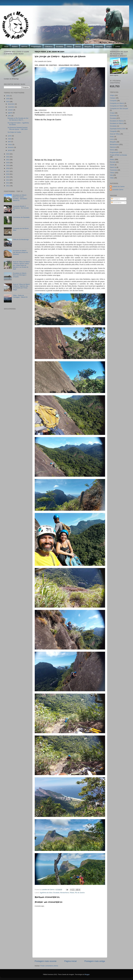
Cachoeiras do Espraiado (21, 217)
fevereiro (11, 147)
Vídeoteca (49, 46)
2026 (8, 96)
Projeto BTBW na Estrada (118, 155)
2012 (8, 186)
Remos (78, 46)
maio (10, 139)
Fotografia (99, 46)
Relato (72, 893)
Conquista (113, 101)
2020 (8, 163)
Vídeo (112, 178)
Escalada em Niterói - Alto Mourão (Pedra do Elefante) (20, 252)
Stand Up (113, 167)
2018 (8, 168)
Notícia (112, 150)
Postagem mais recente (46, 961)
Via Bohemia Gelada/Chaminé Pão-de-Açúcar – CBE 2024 (18, 128)
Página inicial (70, 961)
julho (10, 116)
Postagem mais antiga (95, 961)
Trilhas (69, 46)
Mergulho (88, 46)
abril (10, 142)
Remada (113, 162)
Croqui (112, 113)
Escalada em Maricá (117, 121)
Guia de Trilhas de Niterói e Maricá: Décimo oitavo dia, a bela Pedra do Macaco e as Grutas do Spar (21, 265)
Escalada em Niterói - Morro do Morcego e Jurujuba (20, 275)
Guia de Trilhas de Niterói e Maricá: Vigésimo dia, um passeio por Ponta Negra (21, 287)
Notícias (24, 46)
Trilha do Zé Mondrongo (21, 240)
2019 (8, 165)
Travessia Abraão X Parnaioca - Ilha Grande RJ (21, 208)
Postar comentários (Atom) (49, 966)
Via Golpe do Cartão (14, 132)
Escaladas (113, 126)
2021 (8, 160)
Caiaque (113, 98)
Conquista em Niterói (117, 106)
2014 (8, 180)
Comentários (116, 203)
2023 (8, 154)
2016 (8, 174)
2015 (8, 177)
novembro (11, 107)
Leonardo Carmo (118, 190)
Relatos (15, 46)
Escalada (60, 46)
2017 (8, 171)
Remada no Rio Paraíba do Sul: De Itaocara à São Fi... (18, 119)
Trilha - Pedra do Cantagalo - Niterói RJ (20, 296)
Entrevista (113, 116)
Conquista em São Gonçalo (119, 109)
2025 (8, 99)
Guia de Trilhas (115, 134)
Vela (111, 175)
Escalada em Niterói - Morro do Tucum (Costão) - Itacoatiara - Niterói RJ (20, 198)
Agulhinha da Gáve (46, 893)
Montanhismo (65, 893)
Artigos (109, 46)
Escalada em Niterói (117, 123)
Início (6, 46)
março (10, 144)
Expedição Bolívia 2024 (118, 129)
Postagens (116, 199)
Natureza (113, 147)
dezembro (11, 104)
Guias (112, 137)
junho (10, 136)
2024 (8, 102)
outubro (11, 110)
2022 (8, 157)
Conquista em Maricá (117, 103)
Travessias (113, 170)
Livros (118, 46)
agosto (10, 113)
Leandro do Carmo (118, 186)
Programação (36, 46)
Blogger (87, 974)
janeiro (10, 150)
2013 (8, 183)
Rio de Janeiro (80, 893)
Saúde (112, 165)
